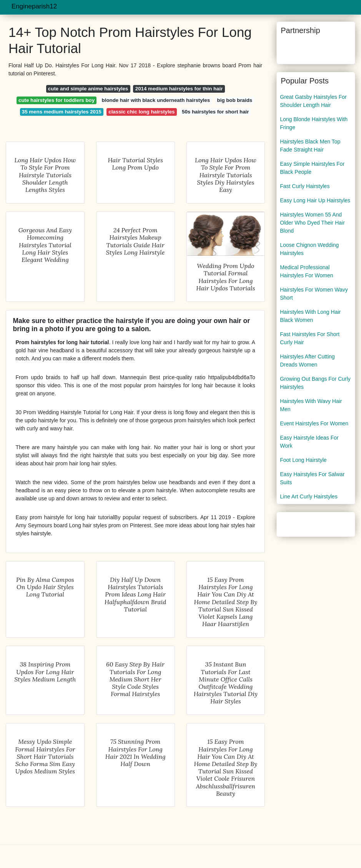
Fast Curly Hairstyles (305, 186)
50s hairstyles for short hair (215, 112)
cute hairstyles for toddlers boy (57, 100)
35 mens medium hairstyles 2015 (62, 112)
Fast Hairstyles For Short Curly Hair (310, 338)
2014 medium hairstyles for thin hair (179, 89)
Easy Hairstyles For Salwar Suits (312, 478)
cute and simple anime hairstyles (88, 89)
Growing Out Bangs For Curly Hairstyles (315, 383)
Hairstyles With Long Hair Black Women (310, 316)
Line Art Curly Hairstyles (309, 496)
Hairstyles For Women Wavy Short (314, 294)
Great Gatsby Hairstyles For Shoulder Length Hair (313, 101)
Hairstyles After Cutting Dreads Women (307, 361)
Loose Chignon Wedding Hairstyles (309, 249)
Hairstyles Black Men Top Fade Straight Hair (310, 146)
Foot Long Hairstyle (303, 460)
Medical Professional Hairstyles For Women (306, 271)
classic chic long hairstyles (141, 112)
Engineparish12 (34, 6)
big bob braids (235, 100)
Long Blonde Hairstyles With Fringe (314, 123)
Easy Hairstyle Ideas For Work (309, 442)
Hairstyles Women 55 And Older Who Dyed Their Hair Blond (312, 223)
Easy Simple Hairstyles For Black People (312, 168)
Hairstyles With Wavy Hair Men (311, 405)
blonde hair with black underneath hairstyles (156, 100)
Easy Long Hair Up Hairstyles (315, 200)
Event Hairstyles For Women (314, 423)
